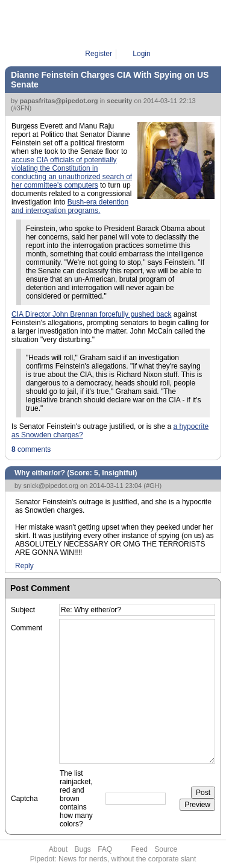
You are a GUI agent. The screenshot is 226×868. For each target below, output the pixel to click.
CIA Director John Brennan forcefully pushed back (91, 314)
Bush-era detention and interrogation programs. (70, 206)
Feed (140, 849)
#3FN (21, 108)
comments (31, 449)
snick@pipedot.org (51, 486)
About (58, 849)
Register (99, 54)
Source (166, 849)
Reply (24, 566)
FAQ (105, 849)
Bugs (82, 849)
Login (141, 54)
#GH (153, 486)
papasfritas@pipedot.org (59, 101)
